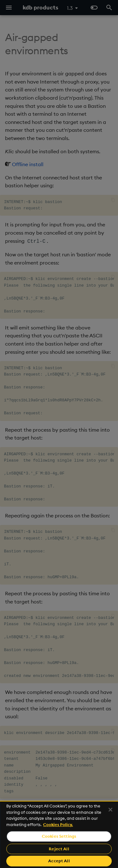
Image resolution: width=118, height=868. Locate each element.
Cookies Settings (59, 836)
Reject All (59, 849)
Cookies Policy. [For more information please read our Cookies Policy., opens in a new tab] (58, 824)
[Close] (110, 810)
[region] (59, 834)
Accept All (59, 861)
